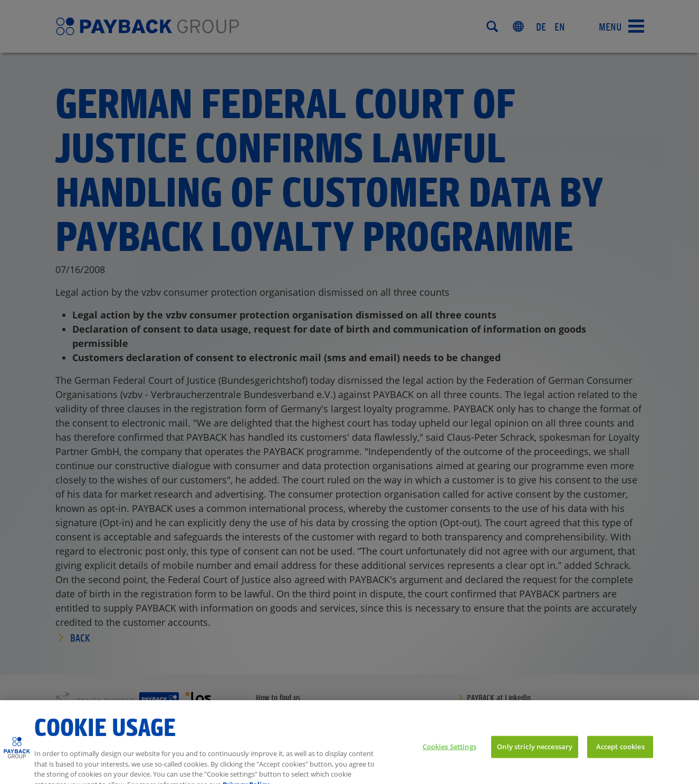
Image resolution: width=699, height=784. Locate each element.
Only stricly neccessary (535, 756)
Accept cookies (620, 756)
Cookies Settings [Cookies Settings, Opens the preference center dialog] (449, 756)
